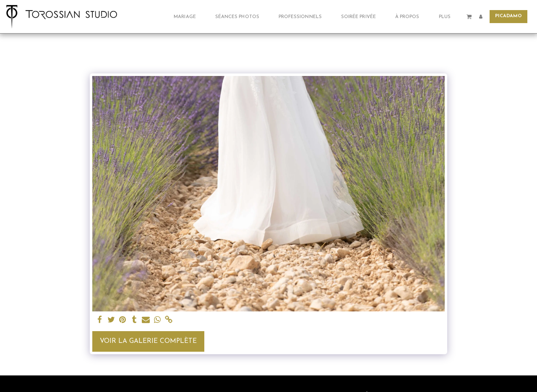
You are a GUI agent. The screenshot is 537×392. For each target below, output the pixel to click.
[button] (188, 17)
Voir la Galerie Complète (148, 341)
